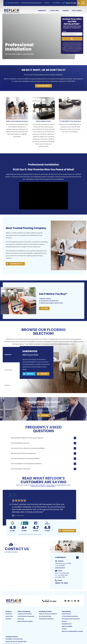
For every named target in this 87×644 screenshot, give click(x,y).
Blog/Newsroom (67, 624)
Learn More (28, 380)
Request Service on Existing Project (16, 641)
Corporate (67, 557)
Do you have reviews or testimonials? (43, 469)
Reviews (64, 621)
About (47, 3)
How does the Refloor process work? (43, 443)
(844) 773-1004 (61, 583)
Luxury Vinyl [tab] (8, 370)
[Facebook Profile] (65, 601)
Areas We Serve (66, 614)
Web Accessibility (67, 626)
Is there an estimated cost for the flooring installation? (43, 459)
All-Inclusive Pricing (45, 616)
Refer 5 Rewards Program (25, 621)
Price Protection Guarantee (26, 616)
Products (8, 611)
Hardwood (42, 11)
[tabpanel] (53, 366)
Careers (64, 629)
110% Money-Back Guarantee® (71, 619)
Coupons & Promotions (25, 614)
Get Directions (60, 568)
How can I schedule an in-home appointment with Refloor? (43, 464)
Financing (21, 619)
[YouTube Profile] (69, 601)
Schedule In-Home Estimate (14, 639)
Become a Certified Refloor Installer (72, 631)
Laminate (66, 11)
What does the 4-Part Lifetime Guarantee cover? (43, 453)
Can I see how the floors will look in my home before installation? (43, 448)
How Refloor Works (45, 611)
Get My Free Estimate (43, 86)
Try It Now (44, 308)
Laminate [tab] (7, 374)
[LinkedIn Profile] (78, 601)
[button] (30, 534)
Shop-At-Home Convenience (48, 614)
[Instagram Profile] (72, 601)
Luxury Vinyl (54, 11)
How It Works (77, 11)
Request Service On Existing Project (31, 3)
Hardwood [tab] (8, 366)
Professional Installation (46, 619)
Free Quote (81, 3)
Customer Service (12, 637)
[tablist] (11, 370)
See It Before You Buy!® (13, 3)
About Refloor (66, 611)
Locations (56, 3)
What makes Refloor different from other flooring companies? (43, 438)
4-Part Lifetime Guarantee (70, 616)
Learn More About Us (14, 264)
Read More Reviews (66, 531)
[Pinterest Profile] (75, 601)
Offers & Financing (24, 611)
